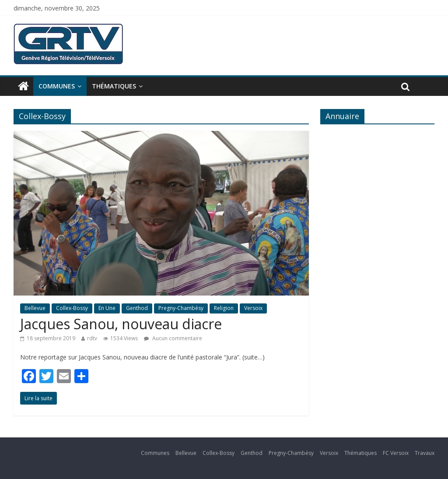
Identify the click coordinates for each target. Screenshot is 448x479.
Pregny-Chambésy (181, 308)
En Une (107, 308)
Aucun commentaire (173, 338)
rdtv (92, 338)
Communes (57, 86)
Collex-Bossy (72, 308)
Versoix (253, 308)
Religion (224, 308)
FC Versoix (396, 453)
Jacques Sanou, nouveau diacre (121, 324)
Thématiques (114, 86)
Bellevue (35, 308)
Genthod (137, 308)
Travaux (425, 453)
